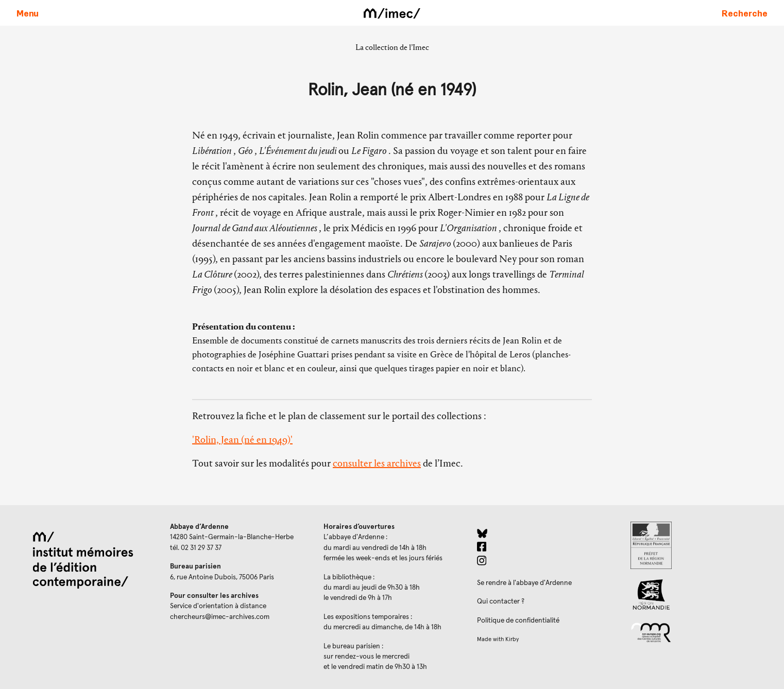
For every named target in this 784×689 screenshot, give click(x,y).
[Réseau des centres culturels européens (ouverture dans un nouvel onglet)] (699, 632)
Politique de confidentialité (518, 621)
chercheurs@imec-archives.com (220, 617)
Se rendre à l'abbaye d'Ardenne (524, 583)
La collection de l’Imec (392, 47)
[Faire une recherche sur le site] (745, 13)
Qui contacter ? (501, 601)
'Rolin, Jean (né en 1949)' (242, 440)
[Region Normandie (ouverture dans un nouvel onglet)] (699, 595)
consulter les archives (377, 463)
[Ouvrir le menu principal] (28, 13)
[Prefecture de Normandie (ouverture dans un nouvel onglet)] (699, 545)
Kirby (512, 639)
